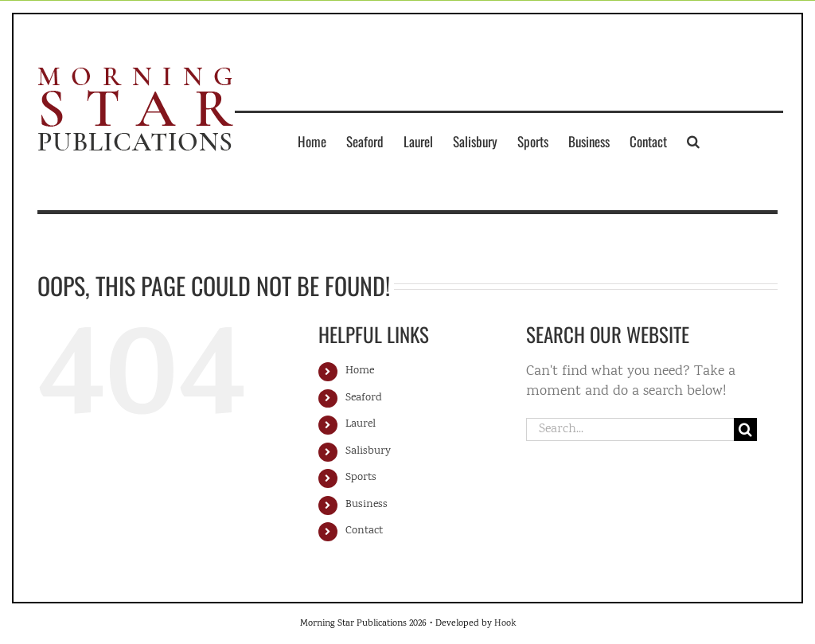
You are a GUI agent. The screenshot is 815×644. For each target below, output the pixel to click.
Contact (364, 531)
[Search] (745, 429)
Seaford (364, 398)
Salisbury (368, 451)
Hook (505, 624)
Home (360, 371)
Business (367, 505)
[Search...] (630, 429)
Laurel (361, 424)
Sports (361, 478)
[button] (693, 141)
